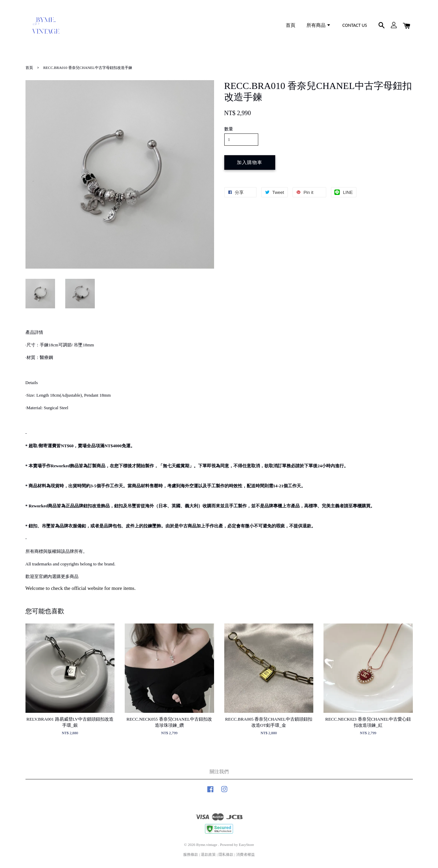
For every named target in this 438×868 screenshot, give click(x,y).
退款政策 (208, 854)
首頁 (291, 25)
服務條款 (191, 854)
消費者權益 (246, 854)
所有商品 (319, 25)
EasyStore (247, 845)
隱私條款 (226, 854)
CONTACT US (355, 25)
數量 (229, 129)
